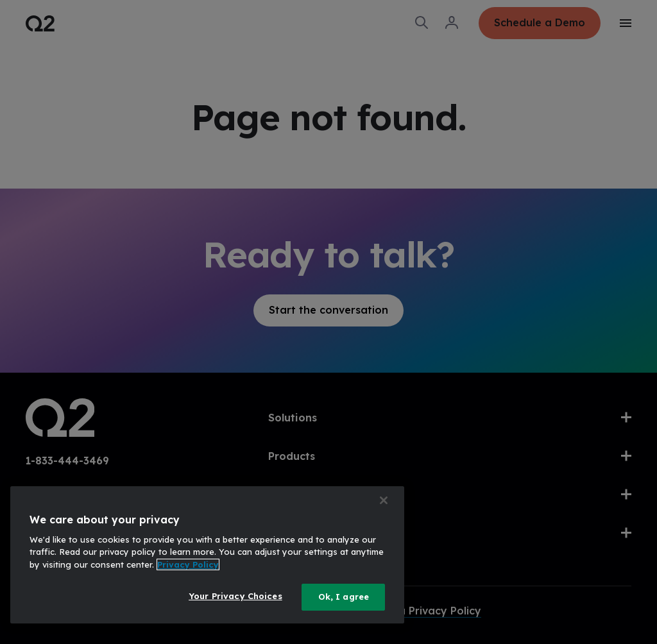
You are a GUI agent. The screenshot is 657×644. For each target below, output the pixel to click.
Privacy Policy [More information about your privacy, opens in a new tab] (188, 564)
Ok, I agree (344, 597)
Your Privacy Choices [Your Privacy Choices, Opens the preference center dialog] (235, 596)
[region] (207, 555)
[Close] (384, 500)
